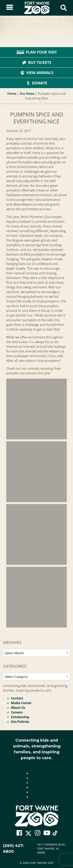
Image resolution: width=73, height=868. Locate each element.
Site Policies (20, 722)
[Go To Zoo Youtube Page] (47, 833)
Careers (17, 712)
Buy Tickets (37, 63)
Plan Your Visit (37, 52)
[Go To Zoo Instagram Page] (38, 833)
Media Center (21, 703)
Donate (36, 83)
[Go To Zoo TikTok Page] (55, 834)
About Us (18, 708)
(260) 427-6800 (14, 848)
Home (12, 94)
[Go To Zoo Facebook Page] (19, 833)
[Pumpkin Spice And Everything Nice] (36, 409)
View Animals (37, 73)
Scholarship (20, 717)
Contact (17, 698)
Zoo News (27, 94)
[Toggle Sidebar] (10, 8)
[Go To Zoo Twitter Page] (28, 834)
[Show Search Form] (64, 8)
